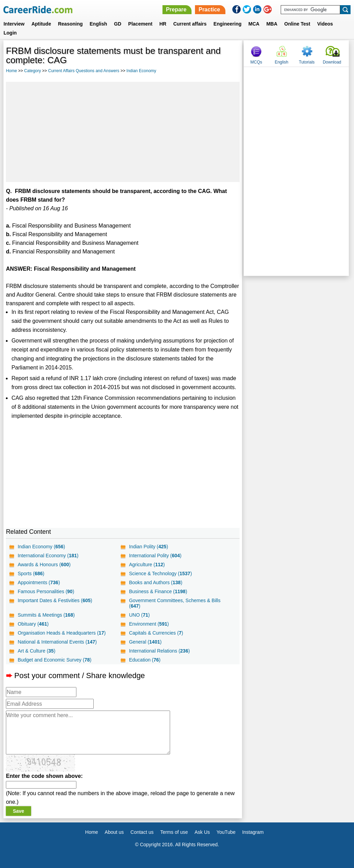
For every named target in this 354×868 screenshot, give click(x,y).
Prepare (176, 9)
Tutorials (307, 62)
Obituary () (33, 624)
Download (332, 62)
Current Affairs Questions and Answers (84, 71)
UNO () (139, 615)
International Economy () (48, 556)
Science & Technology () (160, 573)
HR (163, 24)
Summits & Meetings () (46, 615)
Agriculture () (147, 565)
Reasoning (71, 24)
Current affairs (190, 24)
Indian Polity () (148, 547)
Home (11, 71)
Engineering (228, 24)
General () (145, 642)
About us (114, 832)
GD (118, 24)
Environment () (149, 624)
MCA (254, 24)
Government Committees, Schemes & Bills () (175, 603)
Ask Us (202, 832)
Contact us (142, 832)
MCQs (256, 62)
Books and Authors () (156, 582)
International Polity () (155, 556)
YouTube (226, 832)
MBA (272, 24)
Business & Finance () (158, 591)
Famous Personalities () (46, 591)
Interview (14, 24)
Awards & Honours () (44, 565)
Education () (145, 660)
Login (10, 33)
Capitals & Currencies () (156, 633)
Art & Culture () (36, 651)
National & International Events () (57, 642)
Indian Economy (141, 71)
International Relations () (159, 651)
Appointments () (39, 582)
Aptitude (41, 24)
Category (33, 71)
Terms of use (174, 832)
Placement (140, 24)
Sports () (31, 573)
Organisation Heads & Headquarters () (62, 633)
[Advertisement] (123, 132)
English (98, 24)
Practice (209, 9)
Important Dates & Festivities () (55, 600)
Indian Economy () (41, 547)
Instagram (253, 832)
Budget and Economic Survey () (54, 660)
